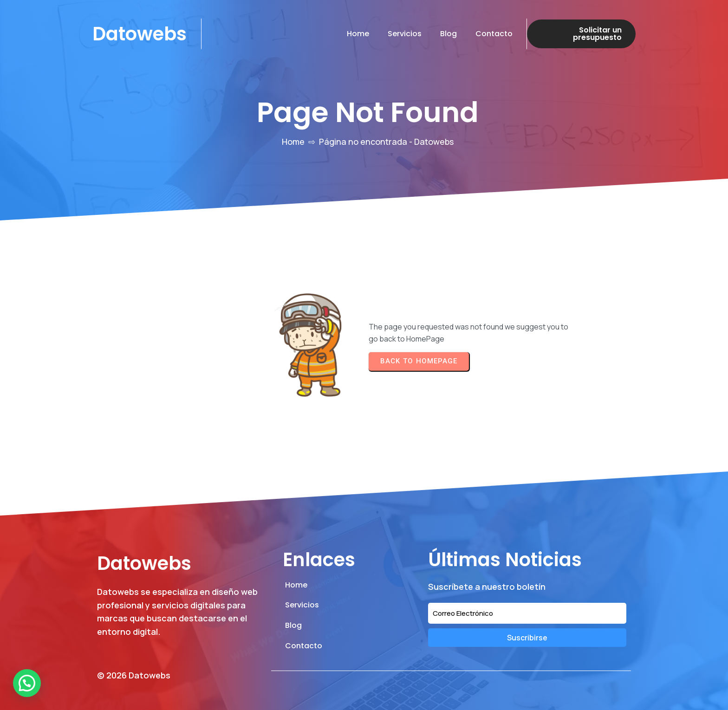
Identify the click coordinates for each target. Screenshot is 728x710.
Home (293, 142)
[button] (27, 683)
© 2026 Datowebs (134, 675)
